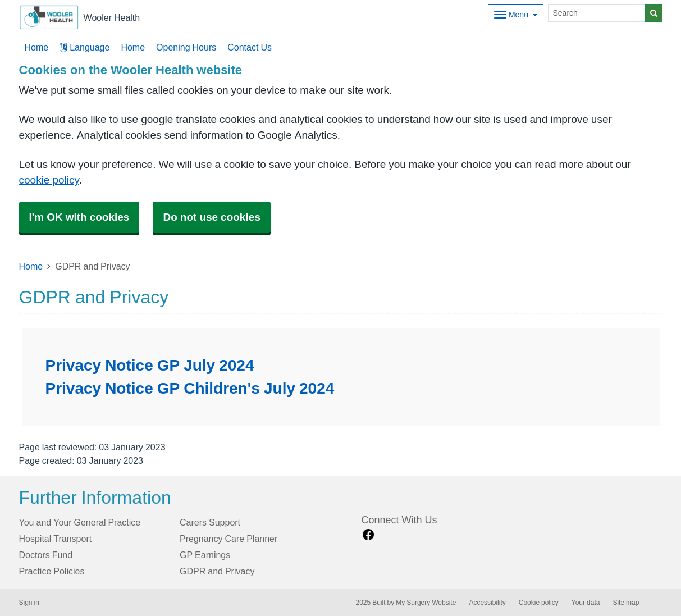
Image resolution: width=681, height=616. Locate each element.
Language (84, 47)
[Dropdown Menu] (516, 15)
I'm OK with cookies (79, 217)
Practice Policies (52, 571)
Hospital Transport (56, 539)
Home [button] (37, 47)
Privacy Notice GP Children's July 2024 (190, 388)
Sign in (29, 603)
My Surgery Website (426, 603)
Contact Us (250, 47)
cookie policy (49, 180)
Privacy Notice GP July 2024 (150, 365)
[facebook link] (368, 535)
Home (133, 47)
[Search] (597, 13)
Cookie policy (539, 603)
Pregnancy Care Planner (228, 539)
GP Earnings (205, 555)
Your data (586, 603)
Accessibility (487, 603)
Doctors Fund (46, 555)
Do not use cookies (211, 217)
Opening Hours (186, 47)
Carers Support (210, 522)
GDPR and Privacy (217, 571)
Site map (626, 603)
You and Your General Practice (80, 522)
